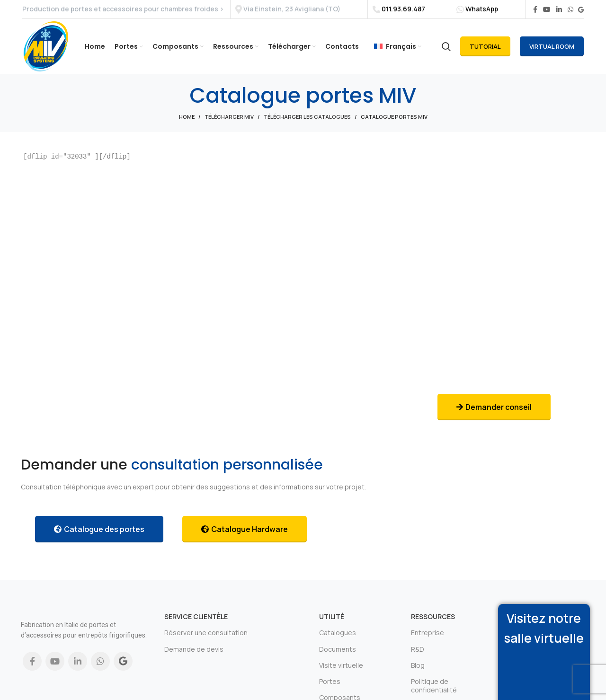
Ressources (433, 625)
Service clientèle (196, 625)
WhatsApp (482, 9)
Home (187, 125)
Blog (418, 673)
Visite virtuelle (341, 673)
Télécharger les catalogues (307, 125)
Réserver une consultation (206, 641)
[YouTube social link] (547, 10)
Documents (338, 657)
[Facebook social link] (535, 10)
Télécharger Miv (229, 125)
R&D (418, 657)
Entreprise (428, 641)
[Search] (446, 52)
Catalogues (338, 641)
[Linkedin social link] (559, 10)
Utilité (332, 625)
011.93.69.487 (403, 10)
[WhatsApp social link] (570, 10)
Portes (330, 690)
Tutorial (485, 52)
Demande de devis (194, 657)
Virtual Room (552, 52)
